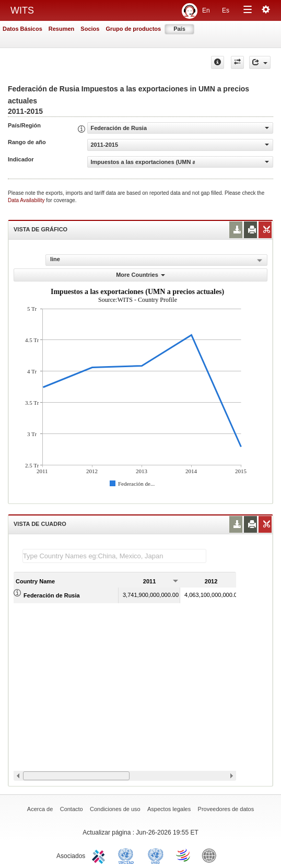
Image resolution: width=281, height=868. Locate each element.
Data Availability (27, 200)
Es (226, 10)
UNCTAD (128, 855)
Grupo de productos (133, 29)
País (179, 29)
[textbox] (114, 556)
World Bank (212, 855)
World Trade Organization (184, 855)
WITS (22, 10)
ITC (100, 855)
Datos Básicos (22, 29)
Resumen (62, 29)
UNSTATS (156, 855)
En (206, 10)
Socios (90, 29)
